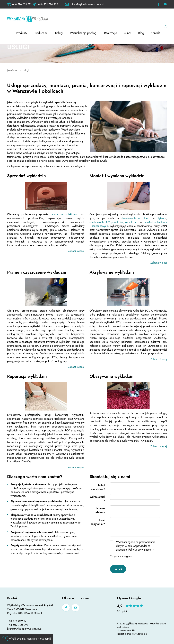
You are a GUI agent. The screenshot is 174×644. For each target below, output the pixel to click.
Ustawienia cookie (126, 630)
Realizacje (110, 33)
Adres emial (97, 499)
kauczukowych (100, 226)
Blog (141, 33)
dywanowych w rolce (134, 218)
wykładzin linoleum (156, 222)
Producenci (41, 33)
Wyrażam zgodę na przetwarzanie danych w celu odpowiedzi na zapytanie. (136, 546)
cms (129, 634)
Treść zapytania (98, 522)
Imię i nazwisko (98, 487)
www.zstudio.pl (140, 634)
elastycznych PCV (100, 222)
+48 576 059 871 (17, 621)
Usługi (59, 33)
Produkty (21, 33)
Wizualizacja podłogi (84, 33)
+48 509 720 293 (18, 625)
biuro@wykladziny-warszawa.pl (25, 629)
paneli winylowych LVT (125, 222)
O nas (128, 33)
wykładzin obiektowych (66, 214)
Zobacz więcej (76, 251)
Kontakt (155, 33)
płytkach (161, 218)
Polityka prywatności (140, 550)
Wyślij (118, 569)
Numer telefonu (100, 510)
